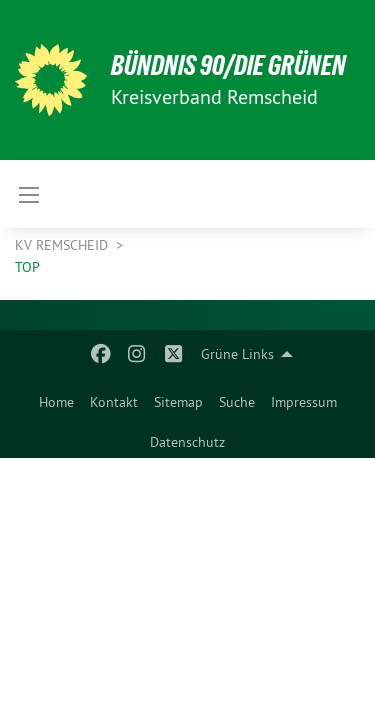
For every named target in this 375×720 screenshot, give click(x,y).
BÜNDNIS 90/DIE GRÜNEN (228, 65)
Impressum (304, 402)
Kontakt (114, 402)
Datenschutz (187, 442)
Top (27, 267)
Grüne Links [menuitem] (237, 354)
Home (56, 402)
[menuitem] (56, 398)
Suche (237, 402)
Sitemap (178, 402)
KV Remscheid (63, 245)
